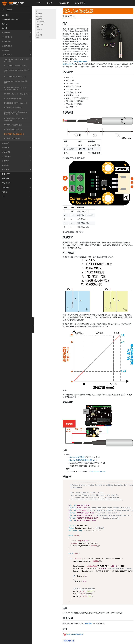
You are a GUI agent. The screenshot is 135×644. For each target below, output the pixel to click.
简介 (37, 11)
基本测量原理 (41, 22)
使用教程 (39, 19)
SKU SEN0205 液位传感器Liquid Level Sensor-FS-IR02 (16, 119)
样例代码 (39, 29)
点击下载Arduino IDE (98, 471)
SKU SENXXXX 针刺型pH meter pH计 (16, 103)
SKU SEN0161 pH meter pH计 (13, 98)
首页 (38, 3)
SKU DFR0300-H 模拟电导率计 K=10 (15, 66)
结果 (38, 32)
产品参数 (39, 14)
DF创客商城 (80, 3)
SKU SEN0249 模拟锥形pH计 (13, 129)
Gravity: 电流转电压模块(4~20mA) (82, 460)
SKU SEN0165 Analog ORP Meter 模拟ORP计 (16, 82)
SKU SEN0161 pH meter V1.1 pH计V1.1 (16, 94)
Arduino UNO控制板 (77, 457)
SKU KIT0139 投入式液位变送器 (14, 134)
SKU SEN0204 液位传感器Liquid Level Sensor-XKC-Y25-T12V (16, 113)
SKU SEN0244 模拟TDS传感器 (13, 125)
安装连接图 (40, 24)
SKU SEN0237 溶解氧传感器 (13, 108)
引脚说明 (39, 16)
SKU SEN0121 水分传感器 (12, 139)
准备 (38, 27)
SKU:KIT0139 (69, 16)
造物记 (50, 3)
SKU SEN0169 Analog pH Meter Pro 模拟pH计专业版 (17, 60)
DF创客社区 (64, 3)
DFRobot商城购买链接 (75, 634)
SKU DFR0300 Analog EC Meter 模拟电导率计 (17, 71)
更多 (37, 37)
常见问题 (39, 35)
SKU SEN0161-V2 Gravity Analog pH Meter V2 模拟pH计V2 (15, 88)
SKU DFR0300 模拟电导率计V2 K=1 (15, 77)
